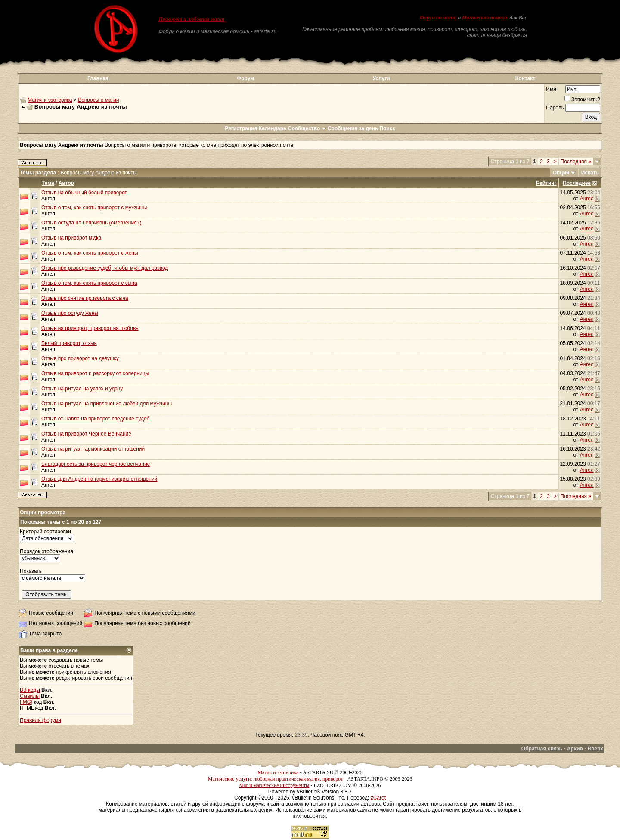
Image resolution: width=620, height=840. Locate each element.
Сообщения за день (353, 128)
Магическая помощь (485, 18)
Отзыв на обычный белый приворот (84, 193)
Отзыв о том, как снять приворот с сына (89, 283)
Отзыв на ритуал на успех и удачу (82, 389)
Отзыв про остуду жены (70, 313)
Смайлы (30, 696)
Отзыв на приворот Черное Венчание (86, 434)
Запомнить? (582, 100)
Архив (575, 749)
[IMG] (26, 702)
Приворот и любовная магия (192, 19)
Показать (31, 571)
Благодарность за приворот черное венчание (96, 464)
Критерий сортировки (45, 532)
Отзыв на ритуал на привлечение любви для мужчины (107, 404)
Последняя (576, 162)
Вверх (595, 749)
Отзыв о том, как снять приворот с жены (90, 253)
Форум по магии (438, 18)
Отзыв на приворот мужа (71, 238)
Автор (66, 183)
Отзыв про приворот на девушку (80, 358)
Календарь (273, 128)
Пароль (555, 108)
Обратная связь (542, 749)
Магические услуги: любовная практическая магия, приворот (276, 779)
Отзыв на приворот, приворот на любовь (90, 328)
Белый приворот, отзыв (69, 343)
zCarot (378, 798)
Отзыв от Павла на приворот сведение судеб (95, 419)
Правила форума (40, 720)
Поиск (387, 128)
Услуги (381, 78)
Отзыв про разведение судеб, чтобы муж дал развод (105, 268)
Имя (551, 89)
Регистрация (241, 128)
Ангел (48, 199)
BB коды (30, 690)
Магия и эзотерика (50, 100)
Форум (245, 78)
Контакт (525, 78)
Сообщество (307, 128)
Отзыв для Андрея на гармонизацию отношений (99, 479)
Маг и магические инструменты (274, 785)
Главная (98, 78)
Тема (48, 183)
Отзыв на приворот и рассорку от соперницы (95, 373)
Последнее (577, 183)
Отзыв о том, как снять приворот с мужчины (94, 208)
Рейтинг (546, 183)
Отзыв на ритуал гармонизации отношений (93, 449)
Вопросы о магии (98, 100)
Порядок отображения (46, 551)
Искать (590, 173)
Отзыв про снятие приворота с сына (85, 298)
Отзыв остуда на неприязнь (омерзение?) (91, 223)
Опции (561, 173)
